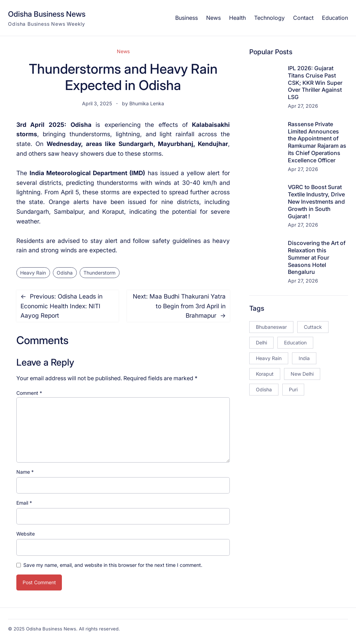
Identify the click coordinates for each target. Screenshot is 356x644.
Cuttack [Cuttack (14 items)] (313, 327)
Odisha (65, 273)
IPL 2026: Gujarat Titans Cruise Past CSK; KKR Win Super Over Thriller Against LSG (315, 83)
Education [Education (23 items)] (295, 343)
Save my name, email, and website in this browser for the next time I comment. (113, 565)
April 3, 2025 (97, 103)
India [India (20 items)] (304, 358)
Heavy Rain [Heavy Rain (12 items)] (269, 358)
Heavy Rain (33, 273)
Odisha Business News (47, 14)
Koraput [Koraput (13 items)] (265, 374)
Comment (29, 393)
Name (25, 472)
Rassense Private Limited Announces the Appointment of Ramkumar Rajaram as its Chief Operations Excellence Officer (317, 142)
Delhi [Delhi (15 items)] (261, 343)
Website (26, 534)
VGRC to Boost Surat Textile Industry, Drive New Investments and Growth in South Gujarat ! (316, 201)
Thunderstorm (99, 273)
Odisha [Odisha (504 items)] (264, 389)
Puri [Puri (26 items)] (293, 389)
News (123, 51)
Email (24, 503)
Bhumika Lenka (147, 103)
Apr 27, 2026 (303, 106)
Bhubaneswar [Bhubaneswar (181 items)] (271, 327)
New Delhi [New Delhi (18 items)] (302, 374)
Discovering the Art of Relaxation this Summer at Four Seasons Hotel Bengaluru (317, 257)
